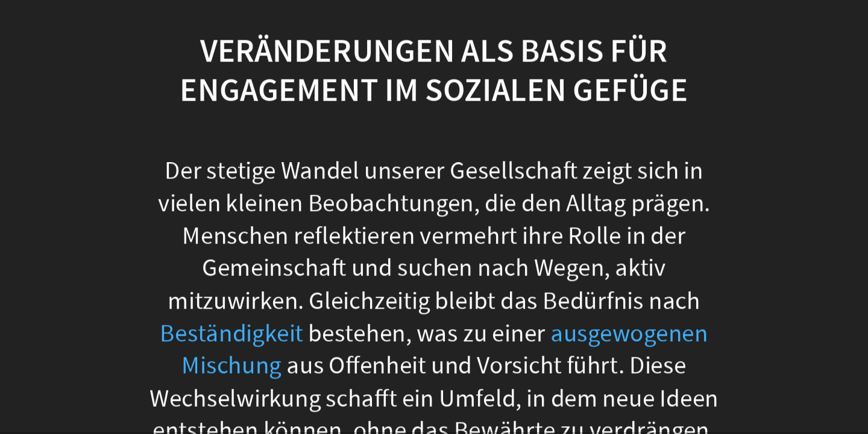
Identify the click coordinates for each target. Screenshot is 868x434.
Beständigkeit (231, 333)
